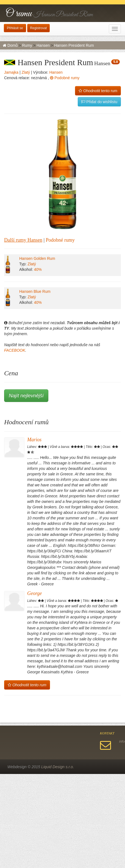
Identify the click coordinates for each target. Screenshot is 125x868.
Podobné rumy (65, 78)
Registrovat (39, 28)
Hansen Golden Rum (37, 258)
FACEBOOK (15, 350)
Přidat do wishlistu (99, 102)
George (34, 593)
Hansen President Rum (74, 45)
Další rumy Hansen (23, 240)
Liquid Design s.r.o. (58, 767)
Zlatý (26, 72)
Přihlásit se (15, 28)
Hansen (43, 45)
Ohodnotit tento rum (98, 91)
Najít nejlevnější (26, 396)
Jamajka (11, 72)
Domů (10, 45)
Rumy (27, 45)
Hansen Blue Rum (35, 291)
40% (38, 269)
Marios (34, 440)
